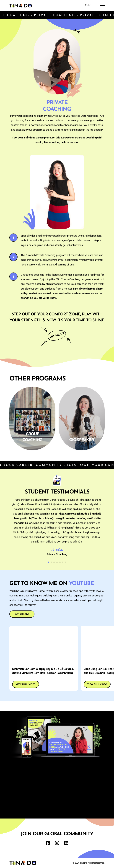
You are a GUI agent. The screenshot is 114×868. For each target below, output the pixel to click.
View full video (26, 685)
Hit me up (57, 336)
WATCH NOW (22, 615)
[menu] (102, 5)
